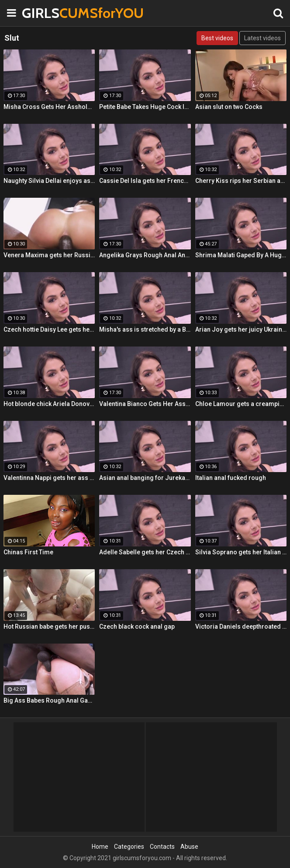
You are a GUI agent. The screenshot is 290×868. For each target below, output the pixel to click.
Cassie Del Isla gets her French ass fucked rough (145, 181)
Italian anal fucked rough (231, 478)
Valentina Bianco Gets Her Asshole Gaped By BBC (145, 404)
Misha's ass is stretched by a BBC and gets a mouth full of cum (145, 329)
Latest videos (262, 38)
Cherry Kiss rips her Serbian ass (241, 181)
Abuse (189, 847)
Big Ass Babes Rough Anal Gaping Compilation (49, 700)
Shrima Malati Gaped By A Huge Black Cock (241, 255)
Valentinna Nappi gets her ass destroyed (49, 478)
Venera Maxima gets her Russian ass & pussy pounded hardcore (49, 255)
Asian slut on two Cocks (229, 107)
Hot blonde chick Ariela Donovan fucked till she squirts (49, 404)
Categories (129, 847)
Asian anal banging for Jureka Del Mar (145, 478)
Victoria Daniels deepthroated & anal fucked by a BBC (241, 626)
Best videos (217, 38)
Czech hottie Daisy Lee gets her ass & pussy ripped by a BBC (49, 329)
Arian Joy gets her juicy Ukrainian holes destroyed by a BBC (241, 329)
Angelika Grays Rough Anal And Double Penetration (145, 255)
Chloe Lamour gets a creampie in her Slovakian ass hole (241, 404)
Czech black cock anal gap (137, 626)
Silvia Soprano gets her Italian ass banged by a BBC (241, 552)
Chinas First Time (28, 552)
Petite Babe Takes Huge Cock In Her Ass (145, 107)
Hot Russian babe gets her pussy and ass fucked (49, 626)
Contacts (162, 847)
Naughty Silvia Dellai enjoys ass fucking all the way (49, 181)
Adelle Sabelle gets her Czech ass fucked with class (145, 552)
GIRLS (44, 13)
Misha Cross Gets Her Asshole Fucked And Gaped (49, 107)
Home (100, 847)
